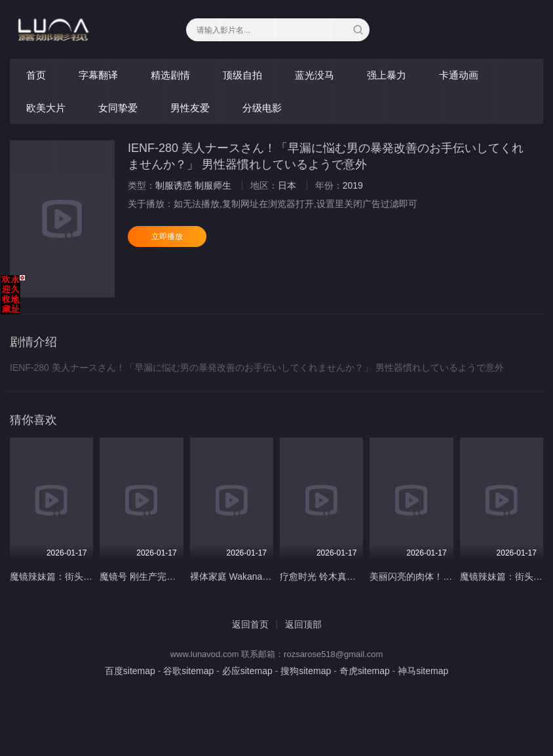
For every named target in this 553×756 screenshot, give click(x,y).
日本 (287, 185)
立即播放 (167, 236)
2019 (353, 185)
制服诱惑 (174, 185)
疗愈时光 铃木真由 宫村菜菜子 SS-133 (358, 576)
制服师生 (213, 185)
